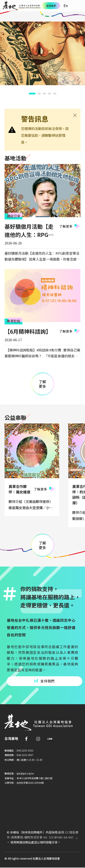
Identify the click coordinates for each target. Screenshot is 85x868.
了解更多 (66, 226)
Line (50, 739)
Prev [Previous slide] (65, 78)
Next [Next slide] (78, 78)
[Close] (75, 115)
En (66, 6)
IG (38, 739)
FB (26, 739)
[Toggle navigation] (79, 6)
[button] (32, 94)
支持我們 (51, 6)
